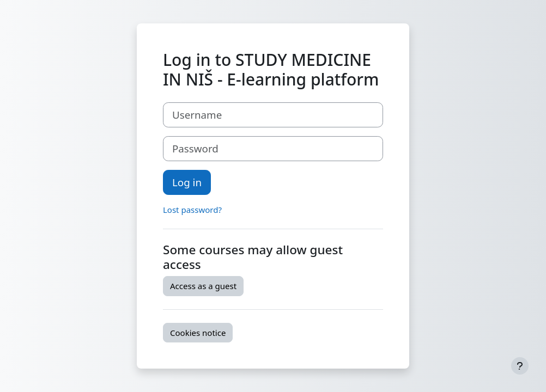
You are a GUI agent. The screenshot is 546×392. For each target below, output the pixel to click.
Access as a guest (203, 286)
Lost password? (192, 210)
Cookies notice (198, 333)
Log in (187, 182)
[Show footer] (520, 366)
